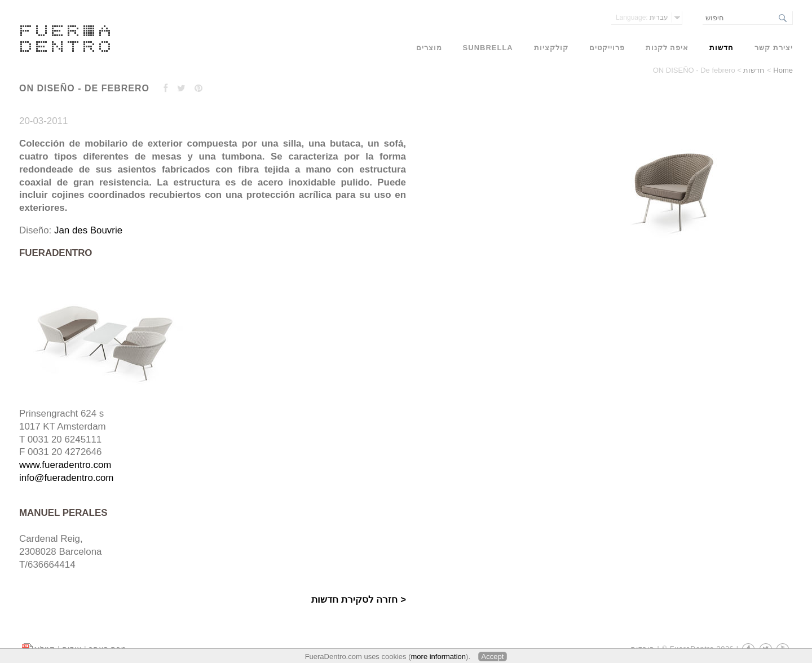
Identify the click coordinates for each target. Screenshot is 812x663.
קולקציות (551, 48)
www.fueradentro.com (65, 465)
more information (439, 657)
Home (783, 70)
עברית (642, 17)
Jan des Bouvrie (88, 230)
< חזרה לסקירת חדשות (359, 600)
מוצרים (429, 48)
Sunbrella (488, 48)
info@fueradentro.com (66, 478)
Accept (493, 657)
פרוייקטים (607, 48)
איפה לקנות (667, 48)
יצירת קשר (774, 48)
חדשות (754, 70)
